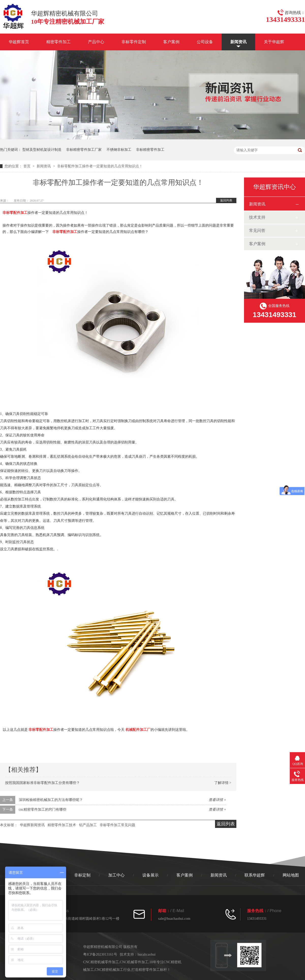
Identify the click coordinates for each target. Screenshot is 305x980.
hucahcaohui (147, 954)
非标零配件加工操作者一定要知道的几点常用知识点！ (100, 166)
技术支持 (257, 217)
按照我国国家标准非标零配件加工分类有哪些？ (42, 783)
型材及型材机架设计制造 (42, 150)
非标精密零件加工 (150, 150)
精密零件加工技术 (62, 825)
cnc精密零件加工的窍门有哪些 (43, 810)
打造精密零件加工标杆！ (151, 970)
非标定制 (82, 875)
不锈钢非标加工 (119, 150)
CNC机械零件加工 (134, 962)
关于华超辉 (274, 42)
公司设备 (205, 42)
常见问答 (257, 231)
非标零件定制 (134, 42)
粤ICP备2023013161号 (100, 954)
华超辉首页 (19, 42)
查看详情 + (217, 800)
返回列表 (226, 200)
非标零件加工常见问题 (117, 825)
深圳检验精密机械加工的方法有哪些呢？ (51, 800)
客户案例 (171, 42)
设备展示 (150, 875)
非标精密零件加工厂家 (84, 150)
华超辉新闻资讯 (32, 825)
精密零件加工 (58, 42)
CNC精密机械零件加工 (101, 962)
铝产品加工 (88, 825)
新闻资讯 (238, 42)
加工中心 (116, 875)
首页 (27, 166)
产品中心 (96, 42)
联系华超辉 (255, 875)
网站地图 (291, 875)
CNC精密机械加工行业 (113, 970)
